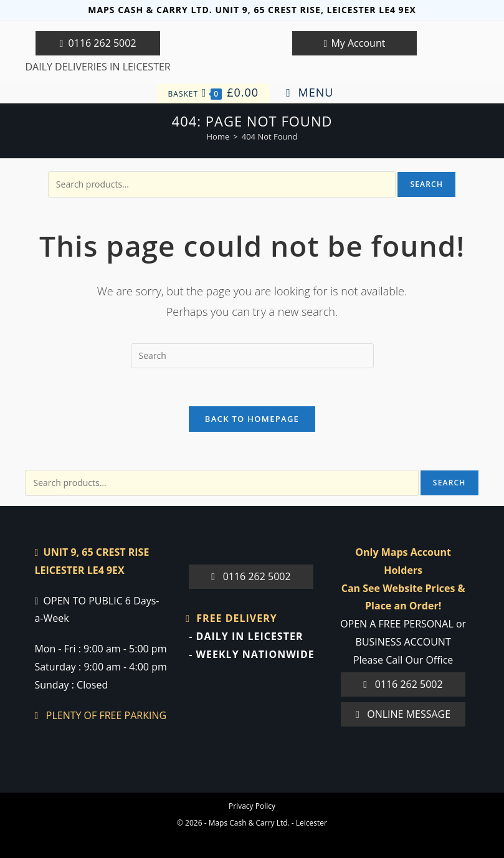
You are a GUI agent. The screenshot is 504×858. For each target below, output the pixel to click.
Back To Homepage (252, 419)
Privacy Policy (252, 806)
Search (426, 184)
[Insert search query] (252, 356)
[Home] (218, 136)
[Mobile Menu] (310, 93)
